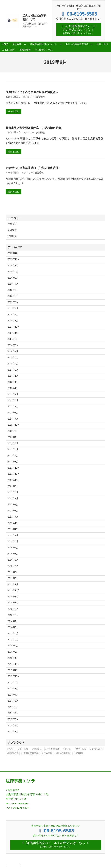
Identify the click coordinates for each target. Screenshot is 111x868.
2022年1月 (13, 462)
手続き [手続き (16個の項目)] (68, 749)
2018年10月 (14, 603)
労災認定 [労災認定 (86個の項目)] (37, 749)
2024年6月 (13, 358)
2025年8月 (13, 278)
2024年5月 (13, 364)
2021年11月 (14, 474)
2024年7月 (13, 352)
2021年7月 (13, 499)
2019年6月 (13, 554)
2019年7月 (13, 548)
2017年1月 (13, 732)
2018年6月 (13, 628)
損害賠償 (40, 133)
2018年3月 (13, 646)
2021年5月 (13, 511)
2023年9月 (13, 395)
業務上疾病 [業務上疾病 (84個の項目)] (81, 749)
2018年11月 (14, 597)
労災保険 (40, 97)
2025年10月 (14, 266)
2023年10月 (14, 389)
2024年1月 (13, 376)
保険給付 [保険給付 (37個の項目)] (24, 749)
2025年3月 (13, 309)
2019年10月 (14, 530)
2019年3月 (13, 573)
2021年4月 (13, 517)
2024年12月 (14, 327)
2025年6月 (13, 291)
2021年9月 (13, 487)
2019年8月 (13, 542)
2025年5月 (13, 297)
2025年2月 (13, 315)
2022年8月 (13, 431)
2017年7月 (13, 695)
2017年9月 (13, 683)
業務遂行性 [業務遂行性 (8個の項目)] (13, 754)
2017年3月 (13, 720)
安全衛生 (12, 231)
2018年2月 (13, 652)
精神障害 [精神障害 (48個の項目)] (48, 754)
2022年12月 (14, 425)
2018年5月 (13, 634)
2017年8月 (13, 689)
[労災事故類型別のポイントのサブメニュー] (61, 45)
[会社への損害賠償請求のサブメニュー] (92, 45)
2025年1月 (13, 321)
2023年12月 (14, 382)
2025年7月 (13, 284)
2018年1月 (13, 659)
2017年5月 (13, 708)
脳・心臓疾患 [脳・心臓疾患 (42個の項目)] (63, 754)
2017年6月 (13, 701)
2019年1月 (13, 585)
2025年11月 (14, 260)
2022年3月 (13, 450)
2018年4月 (13, 640)
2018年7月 (13, 622)
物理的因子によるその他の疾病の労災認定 (32, 93)
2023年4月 (13, 419)
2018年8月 (13, 616)
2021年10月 (14, 481)
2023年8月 (13, 401)
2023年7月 (13, 407)
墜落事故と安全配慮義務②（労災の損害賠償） (35, 128)
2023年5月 (13, 413)
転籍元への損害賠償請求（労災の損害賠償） (33, 168)
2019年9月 (13, 536)
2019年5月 (13, 560)
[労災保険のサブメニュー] (25, 45)
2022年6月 (13, 444)
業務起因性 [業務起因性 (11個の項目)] (97, 749)
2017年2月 (13, 726)
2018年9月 (13, 609)
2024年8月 (13, 346)
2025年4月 (13, 303)
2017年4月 (13, 714)
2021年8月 (13, 493)
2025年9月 (13, 272)
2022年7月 (13, 438)
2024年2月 (13, 370)
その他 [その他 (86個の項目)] (11, 749)
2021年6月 (13, 505)
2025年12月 (14, 254)
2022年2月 (13, 456)
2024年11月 (14, 333)
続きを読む (13, 112)
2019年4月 (13, 567)
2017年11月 (14, 671)
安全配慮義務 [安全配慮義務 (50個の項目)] (53, 749)
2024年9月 (13, 340)
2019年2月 (13, 579)
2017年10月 (14, 677)
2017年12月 (14, 665)
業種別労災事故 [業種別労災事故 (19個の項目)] (31, 754)
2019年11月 (14, 524)
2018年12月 (14, 591)
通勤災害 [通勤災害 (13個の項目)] (79, 754)
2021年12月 (14, 468)
